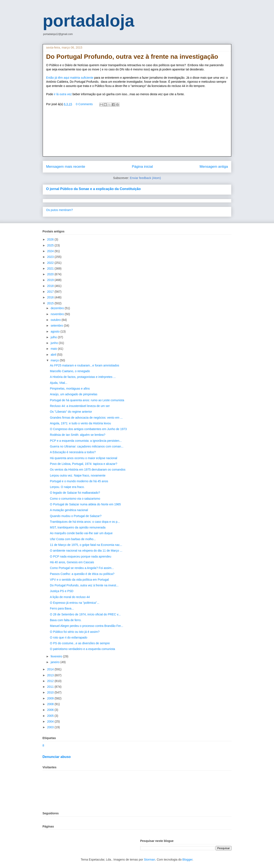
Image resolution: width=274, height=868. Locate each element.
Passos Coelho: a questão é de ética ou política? (82, 574)
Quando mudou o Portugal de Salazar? (76, 516)
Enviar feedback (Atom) (145, 178)
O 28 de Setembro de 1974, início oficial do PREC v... (85, 614)
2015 (51, 303)
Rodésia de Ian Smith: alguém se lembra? (78, 435)
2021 (51, 268)
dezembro (58, 308)
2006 (51, 710)
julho (54, 337)
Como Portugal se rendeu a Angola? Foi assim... (82, 568)
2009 (51, 698)
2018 (51, 286)
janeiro (55, 662)
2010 (51, 692)
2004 (51, 721)
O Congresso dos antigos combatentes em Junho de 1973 (88, 429)
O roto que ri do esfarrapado (69, 637)
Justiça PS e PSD (62, 591)
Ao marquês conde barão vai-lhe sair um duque (81, 533)
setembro (57, 326)
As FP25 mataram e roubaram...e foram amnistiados (85, 365)
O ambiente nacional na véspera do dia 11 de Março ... (86, 551)
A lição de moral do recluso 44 (70, 597)
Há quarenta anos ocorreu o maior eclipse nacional (84, 458)
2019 (51, 280)
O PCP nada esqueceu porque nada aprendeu (81, 556)
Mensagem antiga (214, 167)
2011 (51, 687)
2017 (51, 292)
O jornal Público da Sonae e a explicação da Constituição (93, 189)
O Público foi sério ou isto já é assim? (75, 632)
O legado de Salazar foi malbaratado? (75, 493)
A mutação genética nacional (69, 510)
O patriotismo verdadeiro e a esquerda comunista (83, 649)
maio (54, 349)
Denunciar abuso (57, 757)
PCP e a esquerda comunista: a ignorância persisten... (86, 441)
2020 (51, 274)
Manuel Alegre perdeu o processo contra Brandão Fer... (87, 626)
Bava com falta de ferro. (66, 620)
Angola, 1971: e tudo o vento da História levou (80, 423)
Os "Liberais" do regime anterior (71, 412)
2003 (51, 727)
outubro (56, 320)
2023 (51, 257)
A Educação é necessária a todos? (73, 452)
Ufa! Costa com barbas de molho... (73, 539)
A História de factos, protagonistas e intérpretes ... (83, 377)
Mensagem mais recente (66, 167)
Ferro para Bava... (62, 608)
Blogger (187, 860)
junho (55, 343)
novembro (58, 314)
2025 (51, 245)
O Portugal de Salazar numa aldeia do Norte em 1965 (85, 504)
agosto (55, 331)
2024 (51, 251)
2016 (51, 297)
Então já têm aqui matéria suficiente (70, 78)
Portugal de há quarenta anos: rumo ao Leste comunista (87, 400)
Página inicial (142, 167)
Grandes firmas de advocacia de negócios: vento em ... (86, 418)
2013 (51, 675)
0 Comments (84, 104)
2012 (51, 681)
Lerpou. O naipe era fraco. (67, 487)
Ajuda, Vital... (59, 383)
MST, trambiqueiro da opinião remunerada (78, 527)
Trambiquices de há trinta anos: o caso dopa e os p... (85, 522)
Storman (149, 860)
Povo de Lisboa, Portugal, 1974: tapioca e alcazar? (84, 464)
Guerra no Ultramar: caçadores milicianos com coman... (87, 446)
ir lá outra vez (62, 94)
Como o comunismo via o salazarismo (75, 499)
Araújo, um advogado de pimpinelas (74, 394)
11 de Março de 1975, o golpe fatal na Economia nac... (86, 545)
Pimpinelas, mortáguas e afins (70, 389)
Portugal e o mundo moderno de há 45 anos (79, 481)
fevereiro (57, 656)
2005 (51, 716)
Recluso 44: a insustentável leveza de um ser (80, 406)
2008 (51, 704)
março (55, 360)
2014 (51, 669)
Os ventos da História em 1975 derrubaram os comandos (88, 470)
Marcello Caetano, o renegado (70, 371)
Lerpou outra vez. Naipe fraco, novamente (78, 475)
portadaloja (88, 21)
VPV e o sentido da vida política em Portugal (79, 580)
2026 (51, 239)
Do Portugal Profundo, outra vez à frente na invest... (84, 585)
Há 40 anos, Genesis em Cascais (72, 562)
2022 (51, 263)
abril (54, 355)
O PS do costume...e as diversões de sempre (80, 643)
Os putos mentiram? (59, 210)
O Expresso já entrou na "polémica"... (75, 603)
